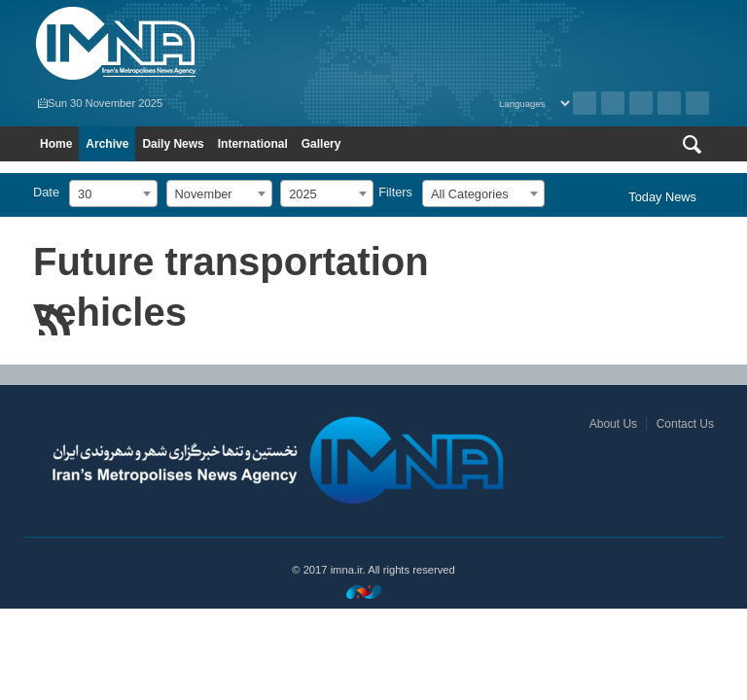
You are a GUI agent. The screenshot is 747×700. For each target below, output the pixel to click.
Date (46, 192)
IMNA (198, 44)
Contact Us (685, 424)
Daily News (173, 144)
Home (56, 144)
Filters (395, 192)
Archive (585, 103)
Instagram (641, 103)
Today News (662, 197)
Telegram (697, 103)
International (253, 144)
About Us (613, 424)
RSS (613, 103)
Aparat (669, 103)
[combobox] (113, 193)
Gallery (321, 144)
